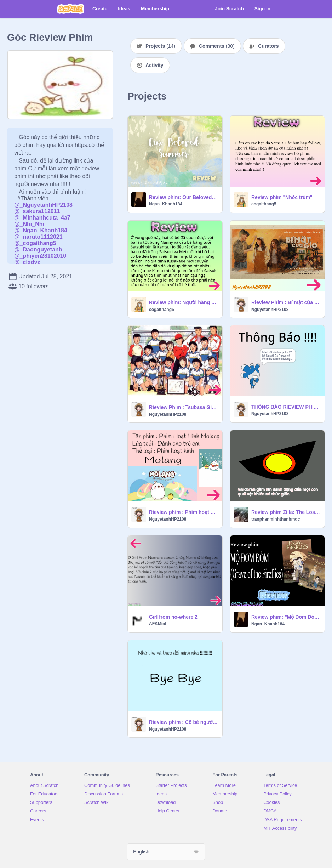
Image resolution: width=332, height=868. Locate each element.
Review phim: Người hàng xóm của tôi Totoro (184, 302)
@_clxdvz (27, 262)
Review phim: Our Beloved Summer (184, 197)
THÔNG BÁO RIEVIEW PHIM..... (286, 407)
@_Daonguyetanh (38, 249)
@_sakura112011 (37, 211)
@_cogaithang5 (35, 243)
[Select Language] (166, 852)
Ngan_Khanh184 (166, 204)
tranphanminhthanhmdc (276, 519)
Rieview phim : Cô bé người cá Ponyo (184, 722)
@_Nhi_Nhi (29, 224)
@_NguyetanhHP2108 (43, 205)
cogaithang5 (264, 204)
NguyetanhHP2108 (270, 310)
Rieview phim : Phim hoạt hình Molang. (184, 512)
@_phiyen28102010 (40, 256)
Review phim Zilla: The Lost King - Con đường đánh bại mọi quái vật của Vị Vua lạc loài (286, 512)
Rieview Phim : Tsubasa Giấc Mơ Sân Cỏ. (184, 407)
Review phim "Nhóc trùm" (282, 197)
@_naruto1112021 (38, 237)
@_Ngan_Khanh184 (41, 230)
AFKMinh (158, 624)
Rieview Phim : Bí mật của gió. (286, 302)
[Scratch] (71, 9)
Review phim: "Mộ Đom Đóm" (286, 617)
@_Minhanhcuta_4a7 (42, 218)
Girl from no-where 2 (173, 617)
